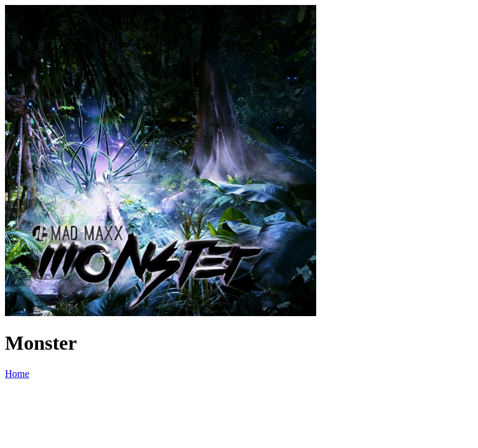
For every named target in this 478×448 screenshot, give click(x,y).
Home (17, 374)
